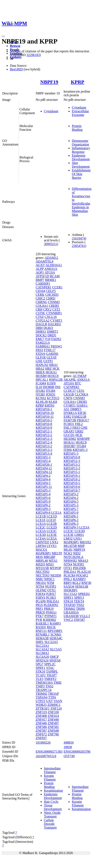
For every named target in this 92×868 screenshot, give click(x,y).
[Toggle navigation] (3, 36)
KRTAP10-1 (44, 409)
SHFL (40, 642)
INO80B (49, 387)
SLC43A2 (42, 649)
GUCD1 (69, 435)
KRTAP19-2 (72, 479)
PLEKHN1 (51, 605)
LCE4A (41, 538)
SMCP (54, 657)
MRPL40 (42, 561)
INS (58, 387)
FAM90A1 (43, 346)
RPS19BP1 (55, 631)
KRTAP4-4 (43, 479)
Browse (15, 46)
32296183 (33, 55)
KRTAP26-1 (44, 465)
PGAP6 (41, 601)
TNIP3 (40, 686)
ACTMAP (79, 376)
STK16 (40, 671)
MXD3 (40, 564)
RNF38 (86, 583)
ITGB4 (50, 391)
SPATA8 (55, 660)
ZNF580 (41, 727)
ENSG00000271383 (49, 752)
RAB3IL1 (42, 623)
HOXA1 (51, 372)
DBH (39, 328)
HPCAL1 (42, 380)
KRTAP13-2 (44, 446)
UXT (49, 701)
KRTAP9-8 (43, 513)
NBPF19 (49, 82)
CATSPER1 (44, 287)
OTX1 (51, 590)
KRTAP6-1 (71, 516)
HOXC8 (53, 376)
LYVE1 (52, 546)
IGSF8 (51, 383)
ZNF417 (41, 720)
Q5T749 (69, 756)
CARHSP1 (43, 284)
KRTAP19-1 (72, 476)
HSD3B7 (70, 446)
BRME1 (51, 280)
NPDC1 (49, 579)
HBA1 (53, 365)
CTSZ (40, 317)
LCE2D (52, 527)
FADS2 (56, 339)
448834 (68, 742)
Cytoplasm (51, 111)
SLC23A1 (42, 646)
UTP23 (40, 701)
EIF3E (82, 413)
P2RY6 (40, 598)
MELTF (57, 553)
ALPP (40, 269)
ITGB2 (40, 391)
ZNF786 (53, 734)
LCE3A (41, 531)
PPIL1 (68, 579)
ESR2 (67, 417)
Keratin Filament (50, 778)
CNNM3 (54, 302)
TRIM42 (41, 694)
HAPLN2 (42, 365)
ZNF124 (56, 708)
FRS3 (39, 350)
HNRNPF (83, 439)
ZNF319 (41, 712)
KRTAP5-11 (44, 487)
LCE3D (41, 535)
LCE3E (52, 535)
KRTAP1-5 (71, 453)
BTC (78, 383)
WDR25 (41, 705)
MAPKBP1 (43, 553)
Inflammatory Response (81, 150)
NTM (51, 583)
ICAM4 (41, 383)
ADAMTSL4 (44, 261)
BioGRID (16, 69)
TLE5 (40, 679)
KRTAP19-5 (72, 483)
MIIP (81, 546)
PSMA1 (51, 612)
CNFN (68, 398)
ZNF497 (53, 723)
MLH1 (68, 550)
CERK (40, 295)
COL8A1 (42, 306)
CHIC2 (40, 298)
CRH (39, 309)
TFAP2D (70, 605)
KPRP (77, 82)
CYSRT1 (56, 320)
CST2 (56, 309)
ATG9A (50, 272)
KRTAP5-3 (43, 490)
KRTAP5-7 (71, 509)
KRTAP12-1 (44, 431)
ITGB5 (40, 394)
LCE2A (41, 524)
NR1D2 (41, 583)
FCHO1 (69, 424)
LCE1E (41, 520)
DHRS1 (41, 332)
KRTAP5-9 (43, 502)
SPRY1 (41, 668)
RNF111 (41, 631)
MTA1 (53, 561)
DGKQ (48, 328)
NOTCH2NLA (73, 557)
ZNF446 (41, 723)
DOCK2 (41, 335)
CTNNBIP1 (54, 313)
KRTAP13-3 (44, 450)
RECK (51, 627)
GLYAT (52, 357)
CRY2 (47, 309)
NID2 (77, 553)
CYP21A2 (43, 320)
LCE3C (52, 531)
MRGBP (49, 557)
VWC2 (68, 620)
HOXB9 (41, 376)
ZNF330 (53, 712)
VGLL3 (85, 616)
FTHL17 (50, 350)
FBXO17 (83, 420)
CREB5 (54, 306)
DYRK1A (70, 413)
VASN (58, 701)
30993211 (50, 244)
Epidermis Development (81, 157)
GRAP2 (69, 431)
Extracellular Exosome (80, 113)
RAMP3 (55, 623)
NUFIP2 (51, 587)
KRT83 (49, 405)
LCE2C (41, 527)
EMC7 (40, 339)
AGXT (40, 265)
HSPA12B (56, 380)
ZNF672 (41, 734)
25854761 (78, 246)
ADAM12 (51, 258)
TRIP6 (80, 609)
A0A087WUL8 (46, 756)
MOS (39, 557)
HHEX (40, 372)
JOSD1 (51, 394)
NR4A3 (83, 561)
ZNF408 (41, 716)
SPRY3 (79, 598)
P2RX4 (41, 594)
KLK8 (53, 402)
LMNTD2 (42, 542)
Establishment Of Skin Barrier (81, 174)
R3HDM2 (50, 620)
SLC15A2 (70, 594)
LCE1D (52, 516)
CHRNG (41, 302)
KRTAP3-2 (71, 494)
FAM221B (79, 417)
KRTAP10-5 (44, 420)
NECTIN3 (43, 575)
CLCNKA (81, 394)
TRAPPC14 (44, 690)
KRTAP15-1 (72, 472)
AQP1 (40, 272)
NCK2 (68, 553)
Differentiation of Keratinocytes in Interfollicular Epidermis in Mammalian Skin (82, 202)
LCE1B (41, 516)
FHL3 (67, 428)
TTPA (52, 697)
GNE (39, 361)
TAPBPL (52, 671)
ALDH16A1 (54, 265)
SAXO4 (69, 587)
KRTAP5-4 (43, 494)
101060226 (43, 742)
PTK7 (40, 616)
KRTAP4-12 (44, 472)
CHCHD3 (52, 295)
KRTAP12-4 (44, 442)
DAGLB (41, 324)
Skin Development (81, 165)
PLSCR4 (69, 575)
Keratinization (53, 791)
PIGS (39, 605)
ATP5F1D (42, 276)
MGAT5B (70, 546)
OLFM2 (41, 590)
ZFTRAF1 (43, 708)
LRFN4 (41, 546)
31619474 (78, 238)
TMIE (57, 683)
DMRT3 (52, 332)
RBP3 (67, 583)
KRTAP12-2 (44, 435)
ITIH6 (68, 450)
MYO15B (42, 568)
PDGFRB (79, 568)
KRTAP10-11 (45, 417)
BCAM (55, 276)
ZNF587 (41, 731)
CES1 (81, 391)
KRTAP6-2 (71, 520)
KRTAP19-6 (72, 487)
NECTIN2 (43, 572)
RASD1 (41, 627)
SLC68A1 (42, 653)
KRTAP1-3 (80, 450)
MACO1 (41, 550)
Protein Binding (77, 128)
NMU (40, 579)
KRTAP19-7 (72, 490)
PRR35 (40, 612)
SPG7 (40, 664)
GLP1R (41, 357)
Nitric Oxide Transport (52, 815)
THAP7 (52, 675)
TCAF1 (41, 675)
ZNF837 (41, 738)
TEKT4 (79, 601)
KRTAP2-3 (43, 457)
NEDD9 (56, 575)
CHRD (51, 298)
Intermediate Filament (52, 770)
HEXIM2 (70, 439)
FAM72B (70, 420)
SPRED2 (84, 594)
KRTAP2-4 (43, 461)
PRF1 (39, 609)
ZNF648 (53, 731)
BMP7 (40, 280)
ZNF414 (53, 716)
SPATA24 (42, 660)
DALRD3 (54, 324)
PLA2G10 (84, 572)
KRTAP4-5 (43, 483)
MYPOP (55, 568)
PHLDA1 (53, 601)
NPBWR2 (70, 561)
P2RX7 (51, 594)
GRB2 (79, 431)
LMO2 (68, 538)
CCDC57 (70, 391)
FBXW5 (56, 346)
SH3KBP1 (71, 590)
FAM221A (43, 343)
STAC (50, 668)
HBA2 (40, 369)
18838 (68, 747)
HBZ (48, 369)
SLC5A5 (56, 649)
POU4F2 (82, 575)
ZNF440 (53, 720)
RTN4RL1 (43, 635)
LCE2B (52, 524)
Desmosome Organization (80, 143)
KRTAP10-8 (44, 424)
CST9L (41, 313)
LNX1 (54, 542)
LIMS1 (79, 535)
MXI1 (50, 564)
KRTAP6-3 (71, 524)
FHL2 (79, 424)
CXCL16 (51, 317)
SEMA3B (42, 638)
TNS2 (49, 686)
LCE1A (56, 513)
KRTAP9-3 (43, 509)
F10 (48, 339)
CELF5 (51, 291)
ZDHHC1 (54, 705)
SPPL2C (50, 664)
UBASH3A (71, 612)
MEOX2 (85, 542)
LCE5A (52, 538)
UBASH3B (71, 616)
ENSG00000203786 (77, 752)
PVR (39, 620)
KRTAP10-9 (44, 428)
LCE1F (51, 520)
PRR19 (49, 609)
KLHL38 (42, 402)
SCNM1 (56, 635)
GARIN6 (52, 354)
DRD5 (52, 335)
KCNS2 (41, 398)
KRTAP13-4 (44, 453)
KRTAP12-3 (44, 439)
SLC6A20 (42, 657)
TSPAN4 (42, 697)
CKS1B (69, 394)
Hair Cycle (51, 802)
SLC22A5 (51, 642)
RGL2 (77, 583)
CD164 (40, 291)
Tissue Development (53, 807)
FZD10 (40, 354)
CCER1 (57, 287)
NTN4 (40, 587)
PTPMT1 (51, 616)
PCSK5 (51, 598)
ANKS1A (51, 269)
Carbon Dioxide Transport (50, 824)
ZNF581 (53, 727)
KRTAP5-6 (43, 498)
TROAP (53, 694)
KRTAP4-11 (44, 468)
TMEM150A (44, 683)
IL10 (39, 387)
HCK (56, 369)
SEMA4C (56, 638)
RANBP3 (79, 579)
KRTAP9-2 (43, 505)
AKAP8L (70, 380)
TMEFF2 (50, 679)
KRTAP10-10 (45, 413)
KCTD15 (53, 398)
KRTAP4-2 (43, 476)
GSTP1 (48, 361)
